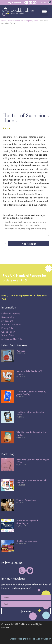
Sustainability (8, 317)
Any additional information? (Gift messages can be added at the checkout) (24, 217)
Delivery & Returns (11, 314)
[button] (26, 3)
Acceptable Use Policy (13, 339)
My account (7, 321)
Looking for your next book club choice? (31, 481)
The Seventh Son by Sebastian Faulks (30, 413)
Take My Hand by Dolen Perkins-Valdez (31, 434)
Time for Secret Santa (26, 500)
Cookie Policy (8, 332)
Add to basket (29, 244)
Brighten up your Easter (27, 541)
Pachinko (21, 351)
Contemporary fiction (30, 21)
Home (4, 21)
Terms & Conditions (11, 324)
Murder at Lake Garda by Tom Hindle (30, 373)
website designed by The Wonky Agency (30, 639)
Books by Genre (14, 21)
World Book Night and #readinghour (27, 522)
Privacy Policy (8, 328)
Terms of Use (8, 335)
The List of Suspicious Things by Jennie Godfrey (31, 393)
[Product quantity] (7, 244)
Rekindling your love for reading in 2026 (33, 461)
